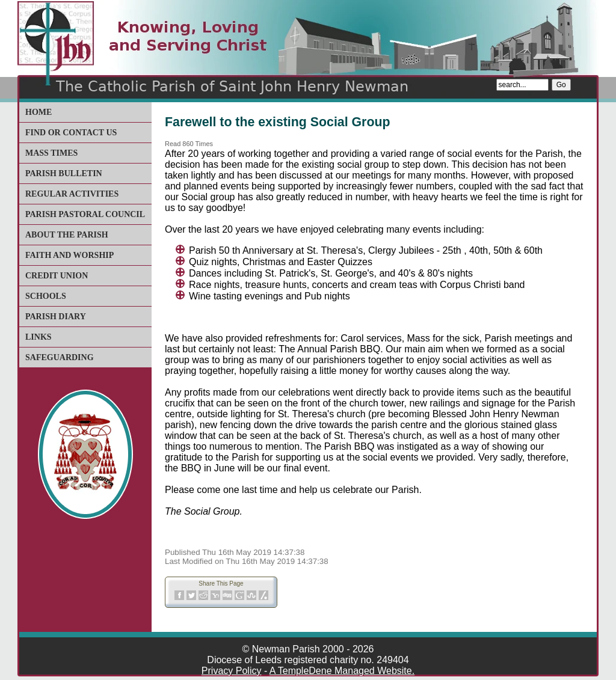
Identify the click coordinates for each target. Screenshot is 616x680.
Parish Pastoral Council (85, 214)
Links (38, 337)
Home (38, 112)
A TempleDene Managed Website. (342, 671)
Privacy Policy (232, 671)
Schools (46, 296)
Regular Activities (72, 194)
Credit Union (57, 276)
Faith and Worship (69, 255)
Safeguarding (60, 357)
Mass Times (51, 153)
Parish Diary (56, 317)
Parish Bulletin (64, 173)
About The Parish (67, 235)
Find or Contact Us (71, 133)
